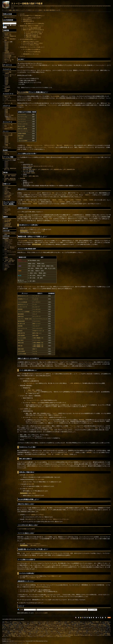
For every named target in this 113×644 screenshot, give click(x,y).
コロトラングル (37, 312)
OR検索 (13, 25)
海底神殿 (20, 326)
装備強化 (8, 87)
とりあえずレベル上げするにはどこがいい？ (31, 603)
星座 (53, 193)
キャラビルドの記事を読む (33, 52)
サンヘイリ (7, 209)
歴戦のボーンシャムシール (35, 145)
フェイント (35, 417)
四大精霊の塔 (44, 625)
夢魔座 (60, 200)
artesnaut (9, 639)
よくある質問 (8, 195)
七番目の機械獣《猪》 (38, 347)
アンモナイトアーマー (33, 400)
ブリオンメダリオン (23, 124)
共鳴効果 (7, 91)
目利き (25, 166)
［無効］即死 (31, 390)
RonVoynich (24, 231)
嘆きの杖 (59, 145)
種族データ (7, 96)
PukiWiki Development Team (20, 641)
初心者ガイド (8, 33)
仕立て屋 (7, 154)
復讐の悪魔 (35, 336)
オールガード (31, 383)
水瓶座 (85, 200)
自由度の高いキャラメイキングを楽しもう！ (32, 47)
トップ (5, 10)
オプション (7, 86)
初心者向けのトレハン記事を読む (35, 24)
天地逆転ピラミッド (23, 299)
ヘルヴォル (35, 300)
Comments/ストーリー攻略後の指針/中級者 (55, 635)
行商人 (6, 153)
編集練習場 (7, 221)
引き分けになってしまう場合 (34, 34)
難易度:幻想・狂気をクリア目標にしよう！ (32, 26)
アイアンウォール (67, 428)
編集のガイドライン (9, 17)
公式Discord (7, 188)
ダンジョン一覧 (8, 125)
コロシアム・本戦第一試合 (25, 319)
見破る (66, 454)
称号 (5, 88)
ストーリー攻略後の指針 (23, 3)
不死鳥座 (78, 200)
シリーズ (8, 144)
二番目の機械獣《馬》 (38, 345)
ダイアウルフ (8, 242)
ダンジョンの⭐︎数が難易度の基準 (32, 28)
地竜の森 (20, 346)
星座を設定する (27, 20)
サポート (8, 114)
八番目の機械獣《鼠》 (38, 343)
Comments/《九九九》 (10, 233)
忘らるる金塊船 (23, 92)
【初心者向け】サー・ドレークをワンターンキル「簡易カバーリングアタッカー (47, 519)
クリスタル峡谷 (22, 338)
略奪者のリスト (69, 145)
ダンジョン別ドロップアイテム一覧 (10, 75)
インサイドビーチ (22, 307)
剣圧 (96, 428)
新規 (40, 10)
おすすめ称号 (31, 529)
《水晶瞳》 (57, 454)
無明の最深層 (79, 623)
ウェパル (35, 351)
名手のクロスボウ (49, 145)
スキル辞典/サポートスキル (90, 157)
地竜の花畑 (21, 349)
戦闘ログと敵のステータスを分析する (33, 30)
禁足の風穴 (21, 340)
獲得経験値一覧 (71, 635)
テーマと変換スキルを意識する (32, 49)
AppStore (7, 191)
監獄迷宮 (20, 331)
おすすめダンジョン (9, 54)
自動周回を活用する (29, 21)
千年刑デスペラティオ (38, 331)
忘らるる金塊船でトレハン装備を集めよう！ (32, 16)
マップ (6, 146)
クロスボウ (51, 147)
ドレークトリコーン (23, 131)
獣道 (24, 169)
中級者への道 (8, 35)
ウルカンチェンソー (9, 264)
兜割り (6, 268)
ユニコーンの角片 (32, 392)
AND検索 (6, 25)
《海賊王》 (21, 138)
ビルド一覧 (7, 58)
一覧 (44, 10)
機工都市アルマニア (62, 626)
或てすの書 (7, 199)
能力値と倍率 (30, 484)
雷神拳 (6, 258)
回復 (7, 111)
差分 (17, 10)
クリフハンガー (37, 340)
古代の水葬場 (21, 351)
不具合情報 (7, 197)
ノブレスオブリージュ (28, 438)
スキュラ (35, 314)
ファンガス (7, 245)
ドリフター (7, 267)
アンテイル (35, 298)
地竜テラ (35, 349)
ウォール (73, 426)
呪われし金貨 (21, 126)
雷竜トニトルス (37, 324)
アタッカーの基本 (39, 479)
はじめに (23, 14)
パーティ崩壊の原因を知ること (34, 32)
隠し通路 (29, 169)
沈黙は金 (30, 166)
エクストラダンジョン (30, 193)
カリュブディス (37, 316)
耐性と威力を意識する (32, 35)
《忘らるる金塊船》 (23, 141)
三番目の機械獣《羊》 (38, 338)
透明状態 (81, 420)
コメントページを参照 (41, 613)
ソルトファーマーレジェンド (40, 319)
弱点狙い (34, 403)
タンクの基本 (30, 475)
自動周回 (21, 215)
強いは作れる (29, 489)
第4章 (7, 47)
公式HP (6, 187)
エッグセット (8, 251)
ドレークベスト (22, 119)
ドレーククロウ (33, 105)
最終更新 (52, 10)
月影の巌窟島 (21, 336)
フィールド (71, 452)
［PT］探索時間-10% (56, 169)
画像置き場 (7, 225)
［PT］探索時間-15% (69, 169)
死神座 (91, 200)
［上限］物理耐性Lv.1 (75, 383)
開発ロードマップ (9, 194)
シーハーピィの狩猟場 (24, 312)
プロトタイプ (36, 326)
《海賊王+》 (87, 195)
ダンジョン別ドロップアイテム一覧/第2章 (10, 247)
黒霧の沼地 (64, 625)
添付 (29, 10)
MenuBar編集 (8, 220)
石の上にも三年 (38, 166)
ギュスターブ (36, 307)
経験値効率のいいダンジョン (31, 54)
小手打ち (7, 266)
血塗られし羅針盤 (22, 129)
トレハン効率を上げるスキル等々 (32, 18)
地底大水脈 (21, 343)
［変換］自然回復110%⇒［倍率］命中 (10, 261)
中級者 (39, 3)
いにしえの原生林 (22, 302)
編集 (10, 10)
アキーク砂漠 (46, 636)
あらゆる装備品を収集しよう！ (29, 39)
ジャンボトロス (37, 309)
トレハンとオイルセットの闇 (37, 231)
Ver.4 (7, 163)
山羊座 (72, 200)
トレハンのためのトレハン (33, 228)
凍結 (14, 10)
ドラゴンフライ (8, 244)
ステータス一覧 (8, 103)
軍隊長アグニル (8, 240)
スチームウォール (22, 328)
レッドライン (8, 263)
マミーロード (36, 296)
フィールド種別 (8, 127)
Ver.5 (7, 162)
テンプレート (8, 223)
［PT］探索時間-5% (43, 169)
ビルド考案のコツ (53, 576)
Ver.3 (7, 164)
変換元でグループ (11, 118)
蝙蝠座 (54, 200)
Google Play (7, 193)
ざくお (6, 211)
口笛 (24, 173)
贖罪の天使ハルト (37, 333)
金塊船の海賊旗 (22, 133)
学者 (49, 454)
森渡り (34, 169)
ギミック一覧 (8, 61)
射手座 (24, 202)
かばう (22, 409)
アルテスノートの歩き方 (33, 544)
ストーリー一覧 (8, 134)
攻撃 (7, 110)
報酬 (7, 145)
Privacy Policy (19, 643)
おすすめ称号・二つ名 (10, 57)
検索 (47, 10)
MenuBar (63, 622)
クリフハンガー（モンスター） (39, 634)
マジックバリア (78, 428)
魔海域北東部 (21, 321)
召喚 (7, 113)
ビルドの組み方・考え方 (33, 578)
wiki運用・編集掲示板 (10, 178)
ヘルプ (57, 10)
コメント (23, 56)
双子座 (30, 202)
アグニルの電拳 (8, 259)
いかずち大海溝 (22, 354)
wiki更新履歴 (8, 224)
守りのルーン (89, 428)
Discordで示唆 (40, 587)
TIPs (6, 62)
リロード (34, 10)
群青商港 (20, 309)
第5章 (7, 49)
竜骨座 (35, 204)
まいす (6, 207)
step (5, 213)
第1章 (7, 43)
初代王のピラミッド (23, 296)
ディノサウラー (37, 302)
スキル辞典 (7, 108)
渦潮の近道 (21, 316)
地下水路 (53, 626)
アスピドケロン (37, 321)
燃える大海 (25, 630)
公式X (6, 190)
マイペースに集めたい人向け (31, 45)
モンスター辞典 (36, 244)
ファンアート (8, 198)
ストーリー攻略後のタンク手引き (34, 515)
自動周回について (9, 53)
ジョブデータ (8, 98)
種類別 (7, 73)
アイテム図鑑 (8, 72)
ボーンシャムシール (40, 147)
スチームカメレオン (38, 328)
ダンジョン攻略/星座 (59, 202)
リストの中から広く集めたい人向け (33, 43)
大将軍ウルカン (8, 241)
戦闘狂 (33, 173)
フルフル (35, 354)
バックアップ (23, 10)
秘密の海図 (21, 136)
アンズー (35, 305)
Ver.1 (7, 167)
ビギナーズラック (48, 166)
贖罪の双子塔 (21, 333)
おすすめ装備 (23, 529)
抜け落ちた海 (21, 324)
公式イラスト (8, 148)
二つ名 (6, 99)
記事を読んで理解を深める (33, 37)
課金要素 (23, 178)
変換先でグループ (11, 119)
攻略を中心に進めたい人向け (31, 42)
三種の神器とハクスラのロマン (38, 545)
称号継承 (8, 90)
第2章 (7, 44)
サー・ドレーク (81, 193)
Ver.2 (7, 166)
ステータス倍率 (9, 115)
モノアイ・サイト (48, 421)
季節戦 (7, 51)
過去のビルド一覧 (9, 60)
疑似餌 (28, 173)
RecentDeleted (8, 227)
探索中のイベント (9, 129)
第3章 (7, 46)
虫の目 (25, 176)
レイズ (56, 423)
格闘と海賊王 (32, 493)
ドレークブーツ (22, 122)
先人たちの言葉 (8, 135)
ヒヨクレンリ (8, 214)
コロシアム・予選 (25, 636)
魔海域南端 (21, 314)
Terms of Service (24, 643)
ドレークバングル (22, 117)
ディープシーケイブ (98, 623)
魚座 (66, 200)
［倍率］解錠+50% (33, 176)
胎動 (5, 249)
